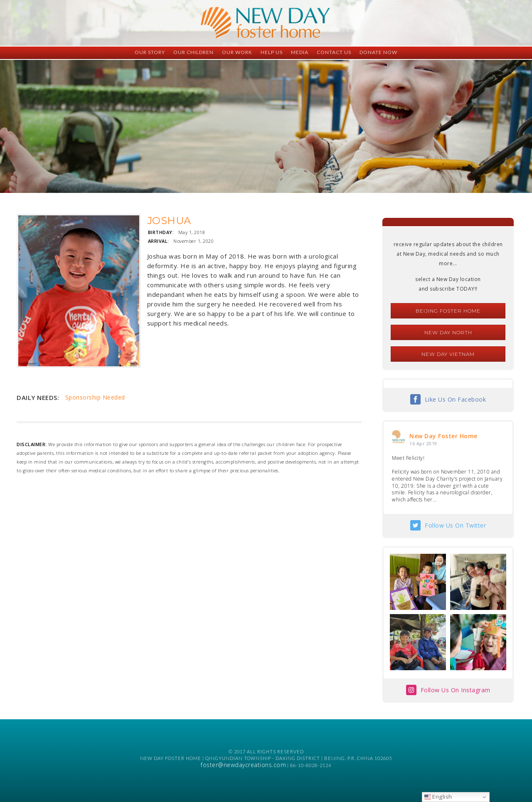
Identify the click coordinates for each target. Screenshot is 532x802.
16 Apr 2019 (423, 443)
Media (300, 52)
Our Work (237, 52)
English (438, 797)
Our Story (150, 52)
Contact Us (334, 52)
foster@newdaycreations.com (243, 765)
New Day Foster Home (443, 436)
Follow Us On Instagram (456, 690)
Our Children (193, 52)
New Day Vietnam (448, 354)
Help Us (272, 52)
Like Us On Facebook (456, 399)
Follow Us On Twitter (455, 525)
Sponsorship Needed (95, 397)
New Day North (448, 332)
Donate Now (378, 52)
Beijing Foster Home (448, 311)
